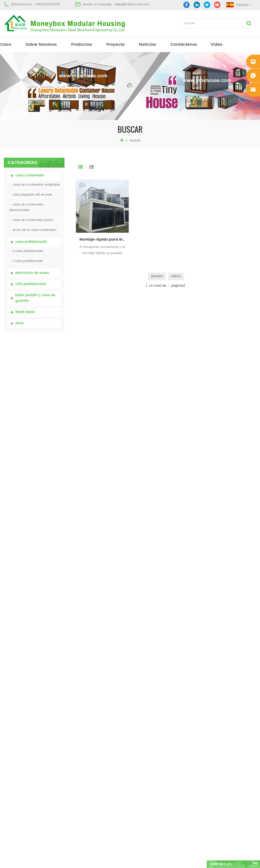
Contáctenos (184, 45)
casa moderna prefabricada (149, 702)
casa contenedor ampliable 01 (151, 766)
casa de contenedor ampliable (34, 185)
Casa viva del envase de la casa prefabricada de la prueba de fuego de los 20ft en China (44, 442)
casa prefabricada (31, 242)
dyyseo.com (209, 860)
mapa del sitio (15, 738)
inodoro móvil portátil (144, 729)
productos (82, 45)
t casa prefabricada (26, 261)
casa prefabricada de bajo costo (152, 720)
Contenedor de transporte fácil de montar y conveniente (44, 470)
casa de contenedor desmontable (26, 207)
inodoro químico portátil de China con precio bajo (44, 361)
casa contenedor (30, 176)
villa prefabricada (31, 284)
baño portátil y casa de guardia (35, 298)
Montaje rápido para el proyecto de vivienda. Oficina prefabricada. (104, 239)
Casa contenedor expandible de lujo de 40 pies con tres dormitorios (44, 551)
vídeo (216, 45)
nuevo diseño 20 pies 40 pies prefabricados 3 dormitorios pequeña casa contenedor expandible (45, 497)
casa (6, 45)
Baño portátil (137, 693)
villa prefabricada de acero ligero (153, 748)
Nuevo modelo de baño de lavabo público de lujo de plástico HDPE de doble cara (41, 524)
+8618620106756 (47, 4)
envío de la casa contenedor (33, 230)
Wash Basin (25, 312)
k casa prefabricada (26, 251)
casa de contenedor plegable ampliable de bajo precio (45, 415)
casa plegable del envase (30, 195)
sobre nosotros (41, 45)
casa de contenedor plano (31, 220)
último (176, 276)
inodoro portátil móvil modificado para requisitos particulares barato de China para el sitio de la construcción (45, 388)
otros (19, 323)
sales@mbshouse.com (132, 4)
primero (157, 276)
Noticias (148, 45)
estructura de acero (32, 273)
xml (6, 748)
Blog (7, 729)
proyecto (116, 45)
